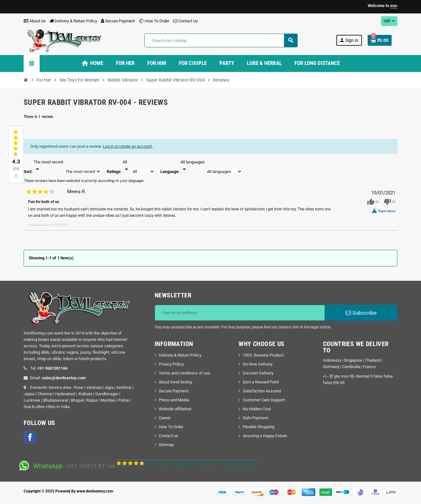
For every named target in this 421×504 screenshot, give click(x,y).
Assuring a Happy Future (265, 436)
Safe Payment (256, 418)
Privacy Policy (171, 364)
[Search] (221, 40)
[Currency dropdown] (389, 21)
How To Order (154, 21)
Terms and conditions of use (184, 373)
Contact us (168, 436)
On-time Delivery (258, 364)
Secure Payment (118, 21)
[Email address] (240, 313)
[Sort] (48, 166)
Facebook (30, 437)
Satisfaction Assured (262, 391)
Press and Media (174, 400)
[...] (111, 359)
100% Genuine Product (263, 355)
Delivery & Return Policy (73, 21)
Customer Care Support (264, 400)
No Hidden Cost (257, 409)
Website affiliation (175, 409)
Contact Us (186, 21)
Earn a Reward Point (261, 382)
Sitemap (166, 445)
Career (165, 418)
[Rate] (126, 166)
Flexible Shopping (259, 427)
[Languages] (193, 166)
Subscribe (361, 313)
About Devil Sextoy (176, 382)
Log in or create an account (128, 146)
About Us (35, 21)
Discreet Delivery (258, 373)
